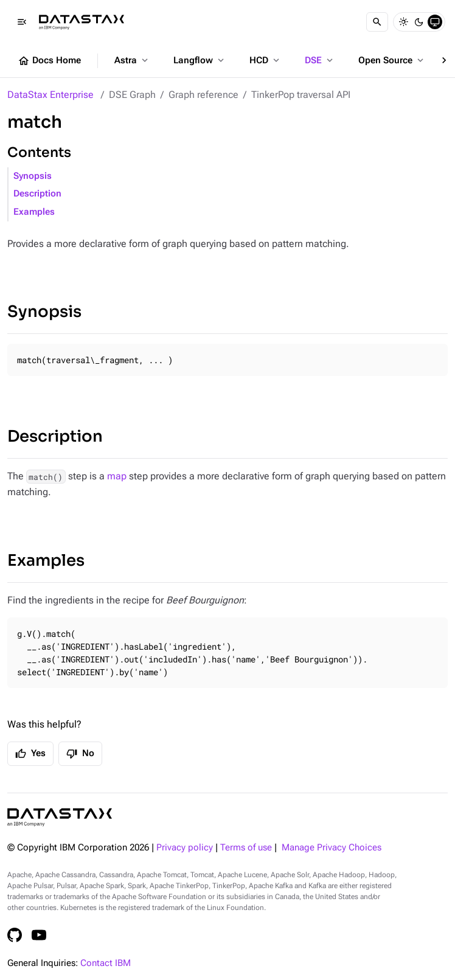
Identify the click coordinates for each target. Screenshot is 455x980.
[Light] (403, 22)
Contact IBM (106, 963)
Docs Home (49, 61)
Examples (34, 212)
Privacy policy (185, 848)
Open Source (392, 60)
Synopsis (33, 176)
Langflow (200, 60)
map (117, 476)
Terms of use (246, 848)
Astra (132, 60)
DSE (320, 60)
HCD (266, 60)
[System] (435, 22)
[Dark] (419, 22)
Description (37, 194)
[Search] (377, 22)
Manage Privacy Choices (332, 848)
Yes (30, 754)
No (80, 754)
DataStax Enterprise (50, 95)
